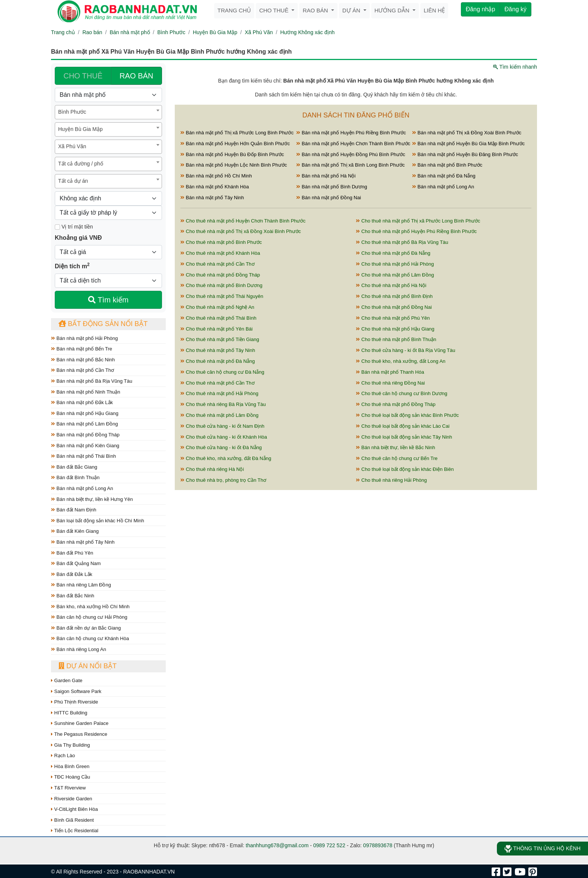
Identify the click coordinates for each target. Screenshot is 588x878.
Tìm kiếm (108, 300)
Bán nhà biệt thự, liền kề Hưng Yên (92, 499)
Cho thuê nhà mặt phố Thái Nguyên (222, 296)
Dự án (352, 10)
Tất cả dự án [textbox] (73, 181)
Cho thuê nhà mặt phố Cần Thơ (217, 264)
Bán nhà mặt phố (130, 32)
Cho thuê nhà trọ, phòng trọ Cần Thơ (223, 480)
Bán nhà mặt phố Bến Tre (82, 349)
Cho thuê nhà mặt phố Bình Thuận (396, 339)
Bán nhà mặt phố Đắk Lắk (82, 402)
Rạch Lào (63, 755)
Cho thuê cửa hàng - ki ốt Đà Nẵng (221, 447)
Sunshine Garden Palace (80, 723)
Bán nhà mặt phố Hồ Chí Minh (216, 176)
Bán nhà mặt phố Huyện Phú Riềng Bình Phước (351, 133)
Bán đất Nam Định (74, 510)
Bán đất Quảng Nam (76, 563)
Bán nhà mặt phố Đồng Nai (329, 198)
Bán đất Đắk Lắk (72, 574)
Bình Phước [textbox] (72, 112)
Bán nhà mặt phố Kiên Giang (85, 446)
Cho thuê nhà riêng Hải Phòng (391, 480)
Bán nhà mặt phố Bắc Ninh (83, 360)
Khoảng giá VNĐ (78, 238)
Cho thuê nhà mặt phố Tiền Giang (220, 339)
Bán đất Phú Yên (72, 553)
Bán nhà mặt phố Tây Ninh (83, 542)
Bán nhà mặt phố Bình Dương (332, 187)
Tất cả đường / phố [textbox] (81, 164)
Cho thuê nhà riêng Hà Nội (212, 469)
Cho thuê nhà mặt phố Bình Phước (221, 242)
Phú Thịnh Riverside (75, 702)
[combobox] (108, 112)
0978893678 (378, 845)
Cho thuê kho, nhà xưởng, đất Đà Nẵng (226, 458)
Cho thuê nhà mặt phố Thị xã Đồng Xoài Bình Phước (241, 231)
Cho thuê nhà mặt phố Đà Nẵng (393, 253)
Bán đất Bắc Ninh (73, 596)
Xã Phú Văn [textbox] (72, 146)
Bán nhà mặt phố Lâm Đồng (85, 424)
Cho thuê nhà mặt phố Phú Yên (393, 318)
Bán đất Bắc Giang (74, 467)
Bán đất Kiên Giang (75, 531)
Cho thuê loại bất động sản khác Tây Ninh (404, 437)
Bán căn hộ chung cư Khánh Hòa (90, 638)
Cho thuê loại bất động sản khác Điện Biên (405, 469)
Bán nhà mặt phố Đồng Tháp (85, 435)
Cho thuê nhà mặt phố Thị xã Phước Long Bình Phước (418, 221)
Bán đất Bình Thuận (75, 477)
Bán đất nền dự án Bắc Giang (86, 628)
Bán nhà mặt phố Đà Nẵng (444, 176)
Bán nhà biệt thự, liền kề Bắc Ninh (395, 447)
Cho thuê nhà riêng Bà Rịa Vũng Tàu (223, 404)
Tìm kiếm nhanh (515, 67)
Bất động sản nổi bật (103, 324)
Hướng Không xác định (307, 32)
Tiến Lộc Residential (75, 831)
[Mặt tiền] (57, 227)
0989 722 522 (329, 845)
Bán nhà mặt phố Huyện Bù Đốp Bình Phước (232, 154)
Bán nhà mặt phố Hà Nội (326, 176)
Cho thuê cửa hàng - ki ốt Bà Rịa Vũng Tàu (406, 350)
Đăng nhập (480, 9)
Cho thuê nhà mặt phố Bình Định (394, 296)
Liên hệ (434, 10)
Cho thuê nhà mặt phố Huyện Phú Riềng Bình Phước (416, 231)
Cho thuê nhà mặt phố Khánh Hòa (220, 253)
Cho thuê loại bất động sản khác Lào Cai (403, 426)
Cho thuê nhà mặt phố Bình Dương (221, 285)
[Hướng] (108, 198)
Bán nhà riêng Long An (79, 649)
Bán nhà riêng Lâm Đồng (81, 585)
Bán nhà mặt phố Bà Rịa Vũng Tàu (92, 381)
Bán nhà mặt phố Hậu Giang (85, 413)
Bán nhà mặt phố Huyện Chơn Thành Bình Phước (353, 144)
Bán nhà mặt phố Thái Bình (83, 456)
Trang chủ (234, 10)
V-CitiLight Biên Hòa (74, 809)
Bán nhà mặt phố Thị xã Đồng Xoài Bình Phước (467, 133)
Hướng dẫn (393, 10)
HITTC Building (69, 713)
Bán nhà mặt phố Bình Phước (447, 165)
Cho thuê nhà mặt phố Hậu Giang (395, 329)
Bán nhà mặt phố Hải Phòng (84, 338)
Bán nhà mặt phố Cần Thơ (82, 370)
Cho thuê (274, 10)
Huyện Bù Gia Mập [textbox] (80, 129)
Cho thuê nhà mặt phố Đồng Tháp (220, 275)
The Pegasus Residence (79, 734)
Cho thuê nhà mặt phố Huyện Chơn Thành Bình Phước (243, 221)
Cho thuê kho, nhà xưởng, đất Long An (401, 361)
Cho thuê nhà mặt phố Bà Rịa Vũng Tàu (402, 242)
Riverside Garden (72, 799)
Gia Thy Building (70, 745)
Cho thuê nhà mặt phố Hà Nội (391, 285)
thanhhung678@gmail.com (277, 845)
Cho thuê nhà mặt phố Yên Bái (217, 329)
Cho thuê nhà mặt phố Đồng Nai (394, 307)
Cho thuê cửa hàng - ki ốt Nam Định (222, 426)
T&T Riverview (68, 788)
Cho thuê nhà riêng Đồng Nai (390, 383)
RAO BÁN (136, 76)
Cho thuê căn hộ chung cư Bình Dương (402, 393)
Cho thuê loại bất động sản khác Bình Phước (407, 415)
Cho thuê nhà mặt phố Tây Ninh (218, 350)
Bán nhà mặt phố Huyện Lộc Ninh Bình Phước (234, 165)
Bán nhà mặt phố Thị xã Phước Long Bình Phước (237, 133)
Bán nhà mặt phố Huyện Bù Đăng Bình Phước (465, 154)
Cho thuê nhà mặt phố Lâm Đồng (395, 275)
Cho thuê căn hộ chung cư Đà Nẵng (222, 372)
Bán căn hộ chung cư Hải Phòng (89, 617)
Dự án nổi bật (88, 666)
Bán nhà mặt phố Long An (82, 488)
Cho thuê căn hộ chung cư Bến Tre (397, 458)
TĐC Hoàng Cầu (70, 777)
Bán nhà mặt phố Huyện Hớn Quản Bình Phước (235, 144)
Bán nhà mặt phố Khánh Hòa (215, 187)
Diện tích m (72, 266)
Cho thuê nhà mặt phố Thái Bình (218, 318)
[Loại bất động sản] (108, 95)
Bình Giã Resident (72, 820)
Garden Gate (67, 680)
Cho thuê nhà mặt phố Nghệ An (217, 307)
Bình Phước (171, 32)
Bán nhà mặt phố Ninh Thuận (86, 392)
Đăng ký (515, 9)
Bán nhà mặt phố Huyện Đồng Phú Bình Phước (351, 154)
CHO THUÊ (83, 76)
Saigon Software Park (76, 691)
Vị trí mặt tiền (74, 227)
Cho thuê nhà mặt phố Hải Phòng (395, 264)
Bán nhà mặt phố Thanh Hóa (390, 372)
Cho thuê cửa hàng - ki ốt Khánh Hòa (224, 437)
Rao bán (316, 10)
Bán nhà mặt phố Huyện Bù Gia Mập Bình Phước (469, 144)
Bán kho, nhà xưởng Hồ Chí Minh (90, 607)
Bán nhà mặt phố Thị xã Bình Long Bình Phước (350, 165)
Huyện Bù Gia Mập (215, 32)
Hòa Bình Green (70, 766)
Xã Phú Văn (259, 32)
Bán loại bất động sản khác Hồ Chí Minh (97, 521)
